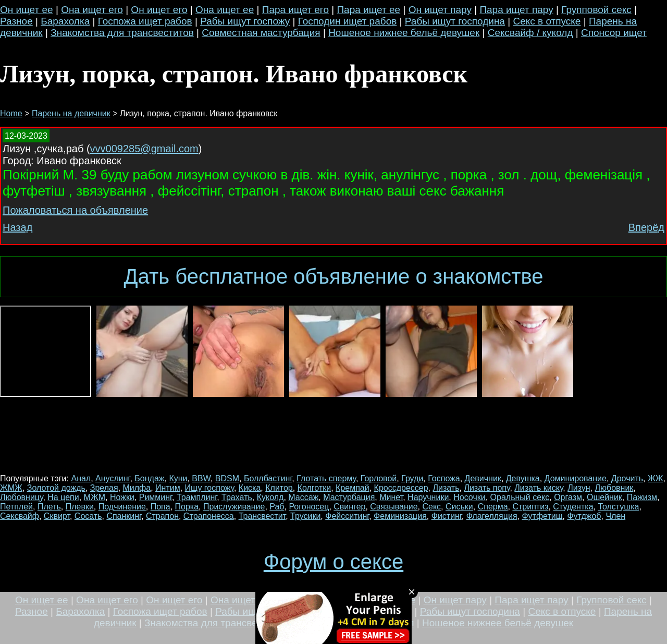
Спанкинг (124, 516)
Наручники (428, 497)
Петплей (16, 507)
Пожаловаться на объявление (75, 210)
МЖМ (95, 497)
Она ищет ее (225, 10)
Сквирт (57, 516)
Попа (160, 507)
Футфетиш (542, 516)
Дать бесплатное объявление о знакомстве (333, 276)
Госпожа (444, 478)
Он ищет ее (27, 10)
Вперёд (646, 227)
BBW (201, 478)
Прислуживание (234, 507)
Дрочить (627, 478)
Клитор (279, 488)
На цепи (63, 497)
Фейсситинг (347, 516)
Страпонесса (209, 516)
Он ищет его (159, 10)
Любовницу (21, 497)
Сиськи (459, 507)
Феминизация (400, 516)
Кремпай (353, 488)
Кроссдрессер (401, 488)
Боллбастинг (268, 478)
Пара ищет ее (368, 10)
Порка (187, 507)
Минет (391, 497)
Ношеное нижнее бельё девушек (404, 33)
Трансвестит (262, 516)
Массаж (303, 497)
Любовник (614, 488)
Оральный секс (520, 497)
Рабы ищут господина (455, 21)
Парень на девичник (71, 113)
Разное (16, 21)
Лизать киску (539, 488)
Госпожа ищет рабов (145, 21)
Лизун (579, 488)
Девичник (483, 478)
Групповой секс (596, 10)
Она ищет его (92, 10)
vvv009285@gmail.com (144, 149)
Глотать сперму (326, 478)
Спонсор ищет (614, 33)
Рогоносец (309, 507)
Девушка (523, 478)
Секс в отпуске (547, 21)
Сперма (493, 507)
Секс (431, 507)
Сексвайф (20, 516)
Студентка (573, 507)
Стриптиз (530, 507)
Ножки (122, 497)
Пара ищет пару (516, 10)
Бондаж (149, 478)
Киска (250, 488)
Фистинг (447, 516)
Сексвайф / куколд (530, 33)
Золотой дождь (56, 488)
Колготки (314, 488)
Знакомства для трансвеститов (122, 33)
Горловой (379, 478)
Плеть (49, 507)
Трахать (237, 497)
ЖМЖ (11, 488)
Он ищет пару (440, 10)
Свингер (349, 507)
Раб (277, 507)
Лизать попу (487, 488)
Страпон (162, 516)
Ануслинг (113, 478)
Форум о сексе (333, 562)
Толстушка (618, 507)
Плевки (80, 507)
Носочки (469, 497)
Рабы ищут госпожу (245, 21)
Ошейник (604, 497)
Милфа (137, 488)
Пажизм (642, 497)
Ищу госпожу (209, 488)
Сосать (88, 516)
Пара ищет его (295, 10)
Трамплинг (197, 497)
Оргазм (568, 497)
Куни (178, 478)
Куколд (270, 497)
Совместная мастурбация (261, 33)
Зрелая (104, 488)
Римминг (156, 497)
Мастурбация (349, 497)
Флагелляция (492, 516)
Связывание (394, 507)
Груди (412, 478)
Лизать (446, 488)
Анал (81, 478)
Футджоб (584, 516)
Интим (168, 488)
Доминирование (576, 478)
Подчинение (122, 507)
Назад (17, 227)
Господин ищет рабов (348, 21)
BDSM (227, 478)
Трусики (305, 516)
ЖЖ (656, 478)
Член (615, 516)
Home (11, 113)
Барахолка (65, 21)
